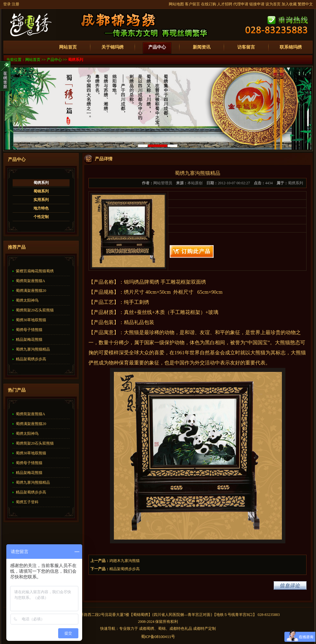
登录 (7, 4)
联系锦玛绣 (291, 47)
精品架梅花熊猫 (29, 340)
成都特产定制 (204, 629)
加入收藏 (289, 4)
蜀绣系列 (76, 60)
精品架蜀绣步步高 (31, 359)
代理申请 (241, 4)
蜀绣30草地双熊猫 (31, 320)
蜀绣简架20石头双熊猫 (35, 310)
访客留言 (246, 47)
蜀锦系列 (41, 191)
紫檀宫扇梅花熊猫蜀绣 (35, 271)
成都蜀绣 (147, 629)
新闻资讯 (202, 47)
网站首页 (68, 47)
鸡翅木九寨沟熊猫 (125, 561)
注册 (15, 4)
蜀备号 (158, 637)
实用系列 (41, 200)
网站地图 (176, 4)
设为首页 (273, 4)
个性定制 (41, 217)
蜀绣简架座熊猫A (30, 281)
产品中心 (157, 47)
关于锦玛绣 (112, 47)
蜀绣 (144, 615)
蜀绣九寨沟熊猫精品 (33, 349)
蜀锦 (137, 615)
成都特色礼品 (181, 629)
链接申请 (257, 4)
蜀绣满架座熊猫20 (31, 291)
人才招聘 (225, 4)
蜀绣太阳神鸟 (27, 300)
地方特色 (41, 208)
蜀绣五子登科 (27, 502)
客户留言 (192, 4)
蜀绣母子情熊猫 (29, 330)
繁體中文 (305, 4)
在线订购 (209, 4)
